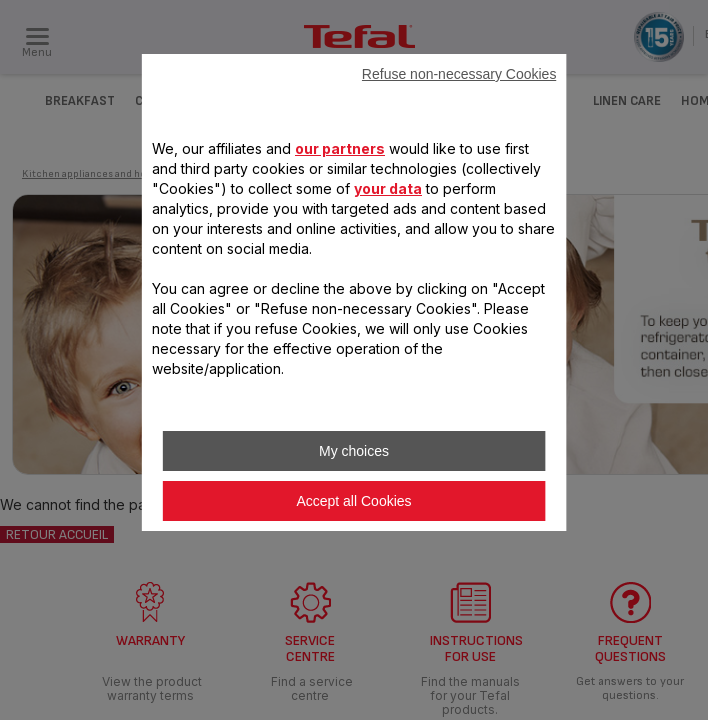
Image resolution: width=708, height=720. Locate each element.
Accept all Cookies (353, 501)
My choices (354, 451)
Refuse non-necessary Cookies (459, 74)
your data (388, 188)
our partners (340, 148)
